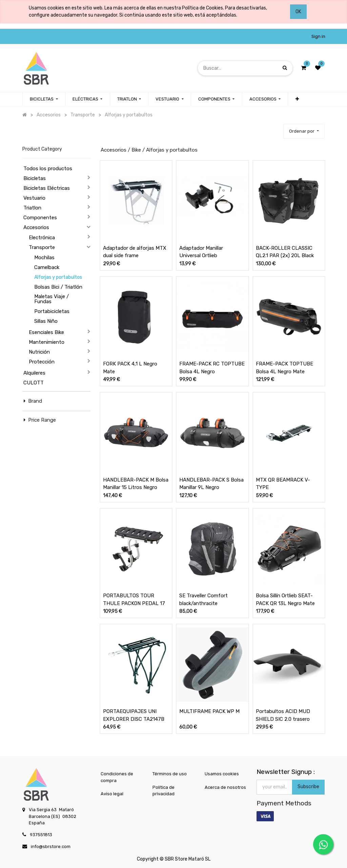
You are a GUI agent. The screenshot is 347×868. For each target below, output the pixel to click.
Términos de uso (170, 774)
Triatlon (32, 208)
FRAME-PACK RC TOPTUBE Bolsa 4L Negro (212, 368)
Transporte (42, 247)
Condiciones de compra (117, 777)
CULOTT (34, 383)
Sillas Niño (46, 321)
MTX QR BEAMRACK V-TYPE (283, 484)
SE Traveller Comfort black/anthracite (203, 599)
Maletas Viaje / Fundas (52, 299)
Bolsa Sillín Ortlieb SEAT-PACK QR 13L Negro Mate (285, 599)
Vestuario (34, 198)
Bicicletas (35, 178)
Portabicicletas (52, 311)
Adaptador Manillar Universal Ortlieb (201, 252)
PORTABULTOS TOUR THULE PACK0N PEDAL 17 (134, 599)
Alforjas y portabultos (58, 277)
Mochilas (44, 258)
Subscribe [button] (308, 787)
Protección (42, 362)
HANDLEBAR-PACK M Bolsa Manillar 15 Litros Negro (136, 484)
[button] (297, 99)
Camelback (47, 267)
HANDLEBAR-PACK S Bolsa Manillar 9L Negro (211, 484)
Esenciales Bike (46, 332)
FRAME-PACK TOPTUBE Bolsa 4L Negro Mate (284, 368)
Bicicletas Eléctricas (47, 188)
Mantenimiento (47, 342)
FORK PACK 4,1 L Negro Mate (130, 368)
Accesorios (36, 227)
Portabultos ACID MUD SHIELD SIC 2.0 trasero (283, 715)
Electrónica (42, 238)
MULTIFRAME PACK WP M (209, 711)
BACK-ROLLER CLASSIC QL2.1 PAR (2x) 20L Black (285, 252)
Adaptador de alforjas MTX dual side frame (135, 252)
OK (298, 12)
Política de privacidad (164, 791)
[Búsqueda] (285, 68)
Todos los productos (48, 169)
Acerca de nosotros (225, 787)
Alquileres (34, 373)
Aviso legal (112, 794)
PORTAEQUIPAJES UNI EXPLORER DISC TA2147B (134, 715)
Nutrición (39, 352)
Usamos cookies (222, 774)
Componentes (40, 218)
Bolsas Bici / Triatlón (58, 287)
